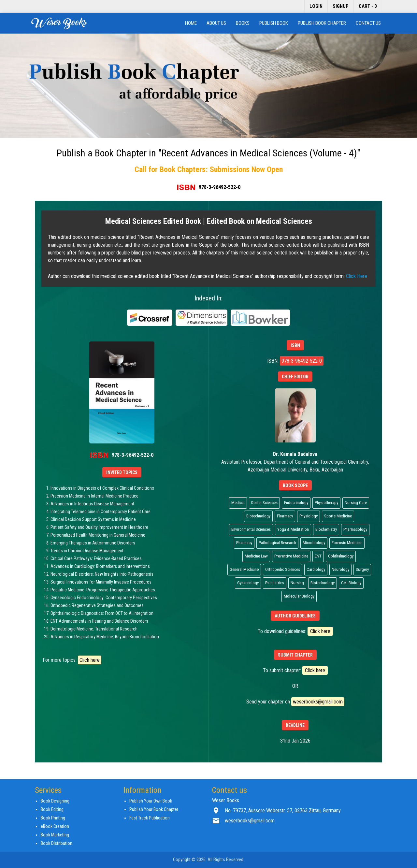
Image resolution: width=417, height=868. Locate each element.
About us (216, 23)
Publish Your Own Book (151, 801)
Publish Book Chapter (322, 23)
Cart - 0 (368, 6)
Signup (341, 6)
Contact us (368, 23)
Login (316, 6)
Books (243, 23)
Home (191, 23)
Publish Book (274, 23)
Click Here (357, 276)
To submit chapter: (295, 670)
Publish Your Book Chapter (154, 809)
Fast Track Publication (150, 818)
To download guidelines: (295, 631)
